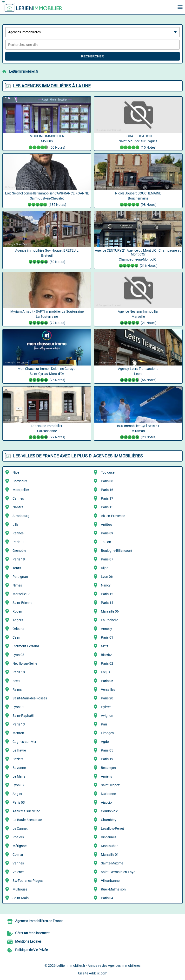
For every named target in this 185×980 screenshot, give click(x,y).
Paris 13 (19, 724)
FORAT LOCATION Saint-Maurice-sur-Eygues (138, 142)
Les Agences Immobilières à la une (52, 86)
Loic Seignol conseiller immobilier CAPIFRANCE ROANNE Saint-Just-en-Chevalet (47, 200)
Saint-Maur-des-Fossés (30, 698)
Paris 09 (107, 533)
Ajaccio (106, 802)
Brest (17, 681)
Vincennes (109, 837)
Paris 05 (107, 750)
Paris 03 (19, 802)
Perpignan (20, 577)
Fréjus (106, 672)
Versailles (108, 690)
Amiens (106, 776)
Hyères (106, 707)
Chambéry (109, 820)
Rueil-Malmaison (113, 889)
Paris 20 (107, 698)
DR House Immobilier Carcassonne (47, 432)
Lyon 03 (18, 655)
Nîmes (17, 585)
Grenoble (19, 551)
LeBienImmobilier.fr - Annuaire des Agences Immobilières (98, 966)
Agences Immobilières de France (39, 921)
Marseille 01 (110, 855)
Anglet (17, 794)
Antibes (107, 525)
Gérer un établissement (32, 933)
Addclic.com (98, 973)
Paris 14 (107, 603)
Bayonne (19, 768)
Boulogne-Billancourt (117, 551)
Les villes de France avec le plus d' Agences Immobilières (78, 456)
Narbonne (108, 794)
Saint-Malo (21, 898)
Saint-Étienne (22, 603)
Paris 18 (19, 559)
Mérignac (20, 846)
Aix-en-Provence (113, 516)
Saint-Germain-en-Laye (118, 872)
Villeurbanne (110, 881)
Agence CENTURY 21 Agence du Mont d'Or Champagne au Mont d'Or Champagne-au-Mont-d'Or (138, 259)
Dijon (105, 568)
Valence (18, 872)
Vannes (18, 863)
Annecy (106, 629)
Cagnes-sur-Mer (24, 742)
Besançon (108, 768)
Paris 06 (107, 681)
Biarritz (106, 655)
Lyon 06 (107, 577)
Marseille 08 (21, 594)
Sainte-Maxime (112, 863)
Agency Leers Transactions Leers (138, 375)
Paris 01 (107, 637)
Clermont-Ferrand (26, 646)
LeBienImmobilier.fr (24, 71)
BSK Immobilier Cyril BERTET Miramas (138, 432)
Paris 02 (107, 663)
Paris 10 (19, 672)
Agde (105, 742)
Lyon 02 (18, 707)
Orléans (18, 629)
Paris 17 (107, 498)
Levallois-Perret (112, 828)
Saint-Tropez (110, 785)
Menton (18, 733)
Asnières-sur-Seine (26, 811)
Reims (17, 690)
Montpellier (21, 490)
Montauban (110, 846)
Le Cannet (20, 828)
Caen (16, 637)
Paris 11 (19, 542)
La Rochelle (109, 620)
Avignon (107, 716)
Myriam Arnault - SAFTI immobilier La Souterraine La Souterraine (47, 318)
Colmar (18, 855)
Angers (18, 620)
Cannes (18, 498)
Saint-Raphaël (23, 716)
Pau (104, 724)
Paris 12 (107, 594)
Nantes (18, 507)
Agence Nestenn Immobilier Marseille (138, 318)
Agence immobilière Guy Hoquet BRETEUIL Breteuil (47, 257)
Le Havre (19, 750)
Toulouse (108, 472)
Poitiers (18, 837)
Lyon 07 (18, 785)
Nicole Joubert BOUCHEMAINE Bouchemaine (138, 200)
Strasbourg (21, 516)
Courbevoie (109, 811)
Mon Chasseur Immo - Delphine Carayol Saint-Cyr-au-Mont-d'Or (47, 375)
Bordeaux (20, 481)
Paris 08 (107, 481)
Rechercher (92, 56)
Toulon (106, 542)
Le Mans (19, 776)
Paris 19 (107, 759)
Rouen (17, 611)
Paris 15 (107, 507)
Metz (105, 646)
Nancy (106, 585)
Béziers (18, 759)
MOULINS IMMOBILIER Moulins (47, 142)
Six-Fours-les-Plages (28, 881)
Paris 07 (107, 559)
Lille (15, 525)
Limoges (107, 733)
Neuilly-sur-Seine (25, 663)
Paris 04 (107, 898)
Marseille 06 (110, 611)
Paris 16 (107, 490)
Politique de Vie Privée (31, 950)
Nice (16, 472)
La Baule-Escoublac (27, 820)
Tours (17, 568)
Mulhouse (20, 889)
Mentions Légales (28, 941)
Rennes (18, 533)
